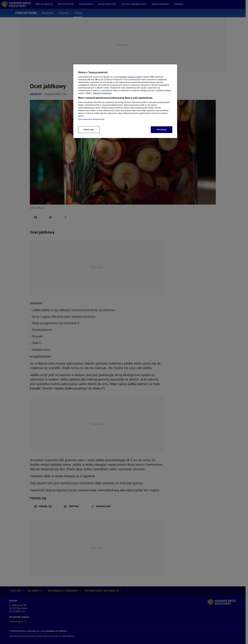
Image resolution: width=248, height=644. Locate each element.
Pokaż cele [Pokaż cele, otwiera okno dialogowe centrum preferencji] (89, 130)
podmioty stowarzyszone (130, 77)
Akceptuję (162, 130)
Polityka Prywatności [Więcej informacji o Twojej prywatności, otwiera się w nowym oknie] (102, 93)
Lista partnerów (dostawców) (91, 119)
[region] (125, 101)
